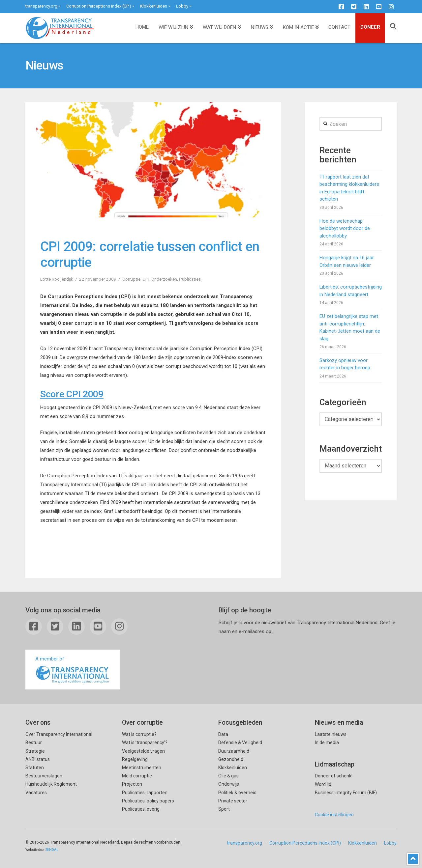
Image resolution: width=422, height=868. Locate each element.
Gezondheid (231, 759)
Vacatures (36, 793)
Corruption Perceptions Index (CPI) (99, 6)
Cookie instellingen (334, 815)
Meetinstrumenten (142, 768)
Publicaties (190, 279)
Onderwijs (229, 784)
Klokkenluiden (154, 6)
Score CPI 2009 (72, 394)
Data (223, 734)
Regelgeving (135, 759)
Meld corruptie (137, 776)
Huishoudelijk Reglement (51, 784)
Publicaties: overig (141, 809)
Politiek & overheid (237, 793)
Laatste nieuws (331, 734)
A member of (73, 670)
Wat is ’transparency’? (145, 742)
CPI (146, 279)
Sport (224, 809)
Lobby (182, 6)
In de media (327, 742)
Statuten (35, 768)
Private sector (233, 801)
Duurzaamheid (234, 751)
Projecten (132, 784)
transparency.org (41, 6)
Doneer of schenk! (334, 776)
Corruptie (131, 279)
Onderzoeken (164, 279)
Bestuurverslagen (44, 776)
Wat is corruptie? (139, 734)
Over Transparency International (59, 734)
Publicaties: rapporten (145, 793)
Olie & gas (228, 776)
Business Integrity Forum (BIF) (346, 793)
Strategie (35, 751)
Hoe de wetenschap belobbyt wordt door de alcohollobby (345, 228)
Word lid (323, 784)
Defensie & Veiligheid (240, 742)
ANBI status (38, 759)
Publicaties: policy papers (148, 801)
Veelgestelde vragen (143, 751)
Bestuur (34, 742)
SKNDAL (52, 850)
